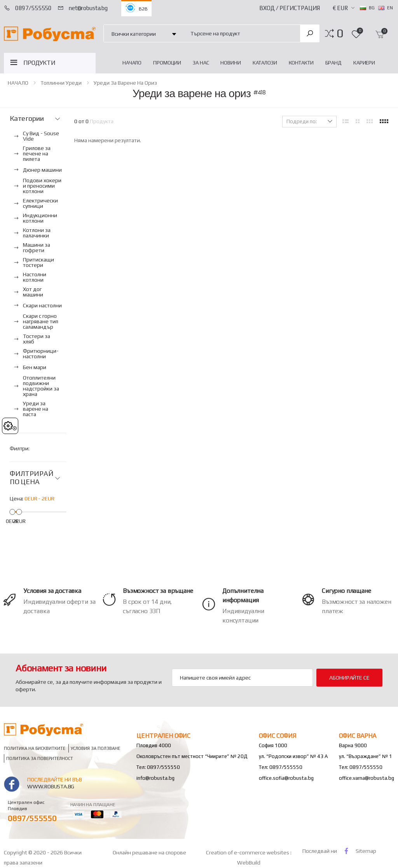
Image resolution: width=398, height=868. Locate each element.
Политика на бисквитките (35, 748)
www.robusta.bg (51, 786)
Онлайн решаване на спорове (149, 852)
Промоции (167, 63)
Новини (230, 63)
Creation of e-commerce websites (248, 852)
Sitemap (366, 851)
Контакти (301, 63)
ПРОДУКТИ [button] (39, 63)
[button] (340, 33)
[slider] (12, 512)
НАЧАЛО (132, 63)
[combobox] (241, 33)
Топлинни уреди (61, 83)
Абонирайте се (349, 678)
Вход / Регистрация (290, 8)
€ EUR (340, 8)
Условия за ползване (95, 748)
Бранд (333, 63)
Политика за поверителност (40, 758)
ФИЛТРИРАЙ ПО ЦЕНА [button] (31, 478)
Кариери (364, 63)
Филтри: (20, 448)
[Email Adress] (242, 678)
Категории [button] (27, 119)
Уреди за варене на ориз (125, 83)
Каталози (265, 63)
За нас (201, 63)
